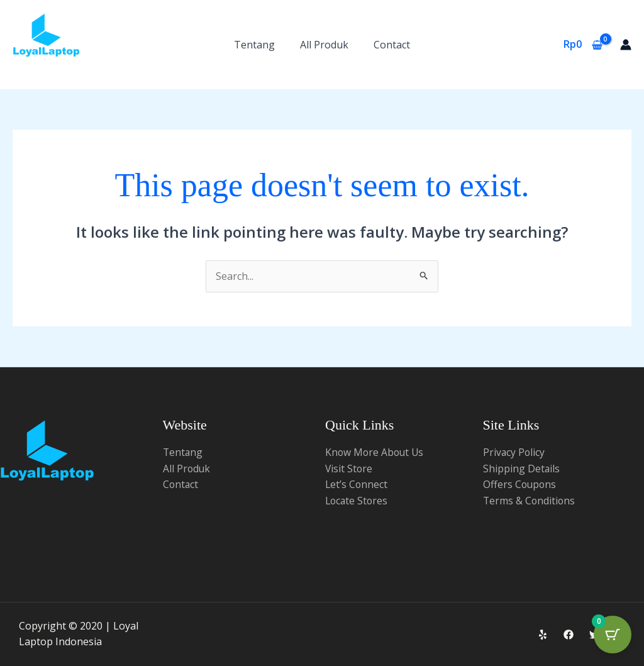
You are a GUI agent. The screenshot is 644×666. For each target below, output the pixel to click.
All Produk (324, 45)
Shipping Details (522, 469)
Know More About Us (376, 452)
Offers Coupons (520, 484)
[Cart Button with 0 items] (613, 635)
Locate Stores (358, 501)
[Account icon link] (626, 45)
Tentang (254, 45)
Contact (392, 45)
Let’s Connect (357, 484)
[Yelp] (543, 635)
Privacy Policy (514, 452)
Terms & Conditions (530, 501)
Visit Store (349, 469)
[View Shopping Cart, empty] (583, 45)
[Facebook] (569, 635)
